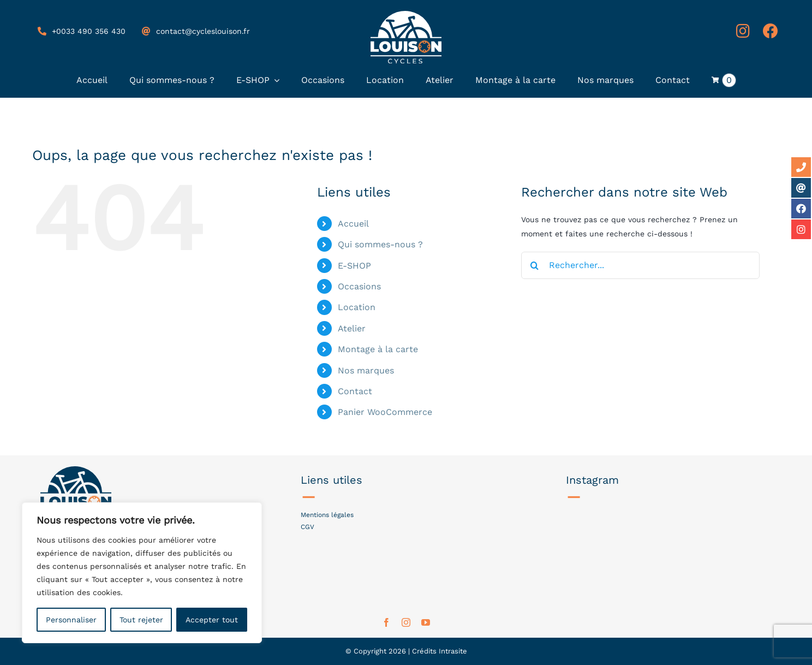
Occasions (359, 286)
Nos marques (366, 370)
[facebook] (386, 622)
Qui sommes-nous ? (380, 244)
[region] (142, 573)
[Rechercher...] (640, 265)
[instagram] (406, 622)
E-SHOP (354, 266)
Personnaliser (71, 620)
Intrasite (453, 651)
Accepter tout (212, 620)
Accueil (353, 224)
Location (357, 307)
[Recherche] (535, 265)
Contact (355, 391)
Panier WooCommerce (385, 412)
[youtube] (426, 622)
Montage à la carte (378, 349)
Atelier (352, 328)
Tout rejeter (141, 620)
